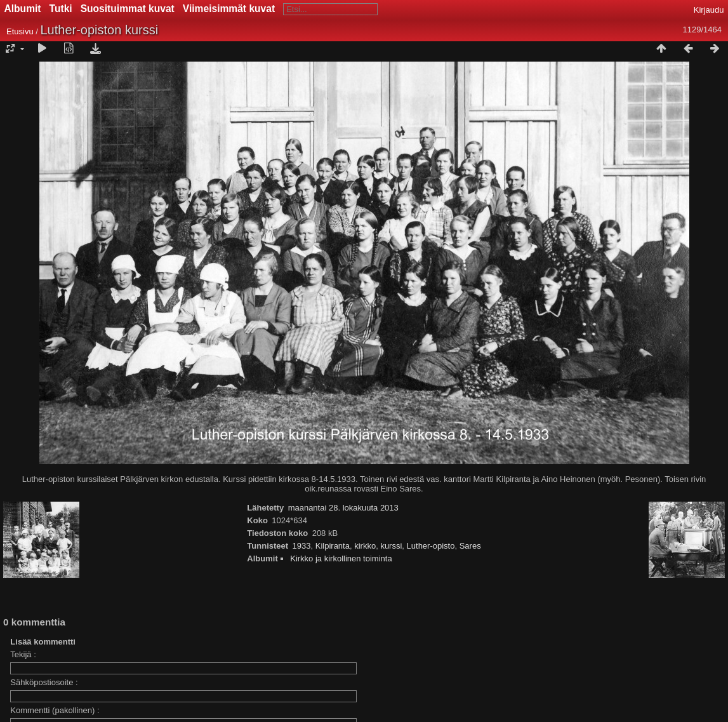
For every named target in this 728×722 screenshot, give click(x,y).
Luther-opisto (431, 546)
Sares (470, 546)
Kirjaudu (709, 10)
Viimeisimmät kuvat (229, 9)
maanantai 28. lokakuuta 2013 (343, 508)
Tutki (61, 9)
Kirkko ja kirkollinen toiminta (341, 558)
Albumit (23, 9)
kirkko (365, 546)
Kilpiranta (333, 546)
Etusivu (20, 31)
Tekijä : (23, 654)
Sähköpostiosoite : (44, 682)
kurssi (391, 546)
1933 (302, 546)
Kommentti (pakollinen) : (55, 710)
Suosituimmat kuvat (128, 9)
